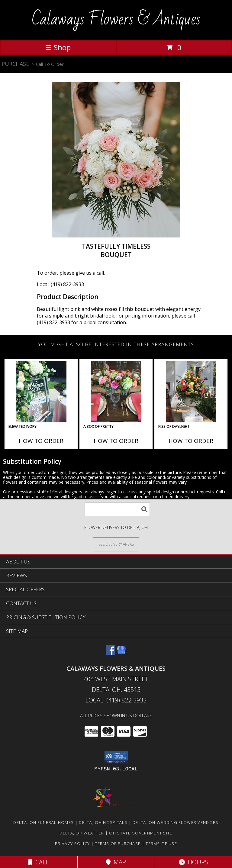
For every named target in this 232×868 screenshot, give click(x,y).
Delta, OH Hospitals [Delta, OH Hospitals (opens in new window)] (103, 822)
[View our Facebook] (111, 653)
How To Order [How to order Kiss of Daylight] (191, 441)
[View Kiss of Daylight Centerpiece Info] (191, 392)
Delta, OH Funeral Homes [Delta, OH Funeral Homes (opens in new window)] (43, 822)
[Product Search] (117, 509)
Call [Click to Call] (39, 862)
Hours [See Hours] (193, 862)
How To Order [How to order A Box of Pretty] (116, 441)
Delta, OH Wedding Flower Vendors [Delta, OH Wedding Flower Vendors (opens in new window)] (176, 822)
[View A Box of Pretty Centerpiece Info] (116, 392)
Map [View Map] (116, 862)
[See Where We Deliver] (116, 544)
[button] (116, 757)
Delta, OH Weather (82, 833)
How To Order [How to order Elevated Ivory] (41, 441)
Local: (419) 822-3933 (60, 284)
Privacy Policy (72, 844)
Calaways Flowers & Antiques (116, 19)
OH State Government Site (141, 833)
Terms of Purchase (118, 844)
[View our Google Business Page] (121, 653)
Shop (58, 47)
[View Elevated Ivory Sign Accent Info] (41, 392)
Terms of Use (161, 844)
